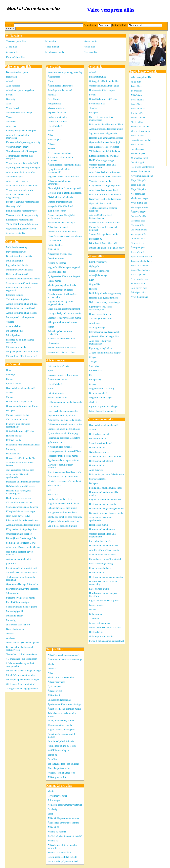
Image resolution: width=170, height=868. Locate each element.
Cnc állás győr (138, 162)
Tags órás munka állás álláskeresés (64, 472)
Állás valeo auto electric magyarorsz (18, 136)
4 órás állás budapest (141, 265)
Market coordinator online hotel (104, 222)
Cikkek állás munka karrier (19, 502)
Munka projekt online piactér (20, 317)
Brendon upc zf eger (99, 393)
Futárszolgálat (54, 139)
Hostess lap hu (96, 632)
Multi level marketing (17, 247)
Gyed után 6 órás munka (101, 203)
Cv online (52, 759)
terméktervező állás (15, 233)
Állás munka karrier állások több (22, 185)
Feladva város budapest (100, 568)
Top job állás (91, 52)
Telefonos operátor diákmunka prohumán (21, 578)
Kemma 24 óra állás (16, 57)
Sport (50, 371)
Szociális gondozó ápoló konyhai (22, 507)
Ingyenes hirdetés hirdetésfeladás (64, 176)
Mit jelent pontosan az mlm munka (23, 351)
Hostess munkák (97, 447)
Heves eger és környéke (101, 314)
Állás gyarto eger (97, 327)
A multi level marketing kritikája (22, 304)
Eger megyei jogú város (101, 348)
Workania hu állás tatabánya (61, 222)
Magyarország (54, 104)
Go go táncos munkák (141, 140)
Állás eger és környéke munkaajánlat (100, 342)
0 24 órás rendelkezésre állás (61, 339)
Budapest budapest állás (59, 700)
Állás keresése (13, 86)
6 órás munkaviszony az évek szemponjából (20, 665)
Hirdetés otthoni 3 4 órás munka (63, 456)
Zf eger (93, 357)
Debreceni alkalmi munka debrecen (23, 482)
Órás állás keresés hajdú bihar (20, 431)
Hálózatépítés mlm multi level (21, 308)
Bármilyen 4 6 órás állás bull (103, 243)
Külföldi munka (14, 440)
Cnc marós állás (138, 216)
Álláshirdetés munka (58, 380)
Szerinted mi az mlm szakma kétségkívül (20, 341)
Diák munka (54, 406)
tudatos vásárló (13, 326)
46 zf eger (94, 402)
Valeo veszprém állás (16, 41)
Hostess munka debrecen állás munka (104, 494)
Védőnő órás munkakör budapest (105, 151)
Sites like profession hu (59, 768)
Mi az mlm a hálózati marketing (21, 356)
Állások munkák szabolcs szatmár (105, 456)
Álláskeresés (54, 77)
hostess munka (96, 605)
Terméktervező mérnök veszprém (22, 151)
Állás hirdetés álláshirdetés (61, 86)
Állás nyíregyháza (56, 682)
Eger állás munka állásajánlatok (104, 332)
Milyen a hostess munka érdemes (105, 627)
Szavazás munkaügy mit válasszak (23, 589)
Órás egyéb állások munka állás (21, 458)
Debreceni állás (14, 454)
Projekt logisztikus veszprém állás (22, 202)
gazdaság (11, 638)
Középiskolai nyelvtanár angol (21, 511)
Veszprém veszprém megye (19, 113)
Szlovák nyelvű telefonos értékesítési (60, 333)
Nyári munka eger (139, 279)
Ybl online (94, 618)
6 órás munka (91, 41)
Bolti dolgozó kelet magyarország (105, 293)
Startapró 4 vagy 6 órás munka (21, 598)
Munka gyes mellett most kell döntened (103, 228)
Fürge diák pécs (138, 189)
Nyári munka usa (139, 203)
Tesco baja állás (138, 274)
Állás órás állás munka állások (104, 190)
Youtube (10, 322)
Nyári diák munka (139, 297)
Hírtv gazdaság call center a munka (64, 313)
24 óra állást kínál (139, 158)
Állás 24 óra (136, 95)
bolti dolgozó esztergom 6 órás (21, 543)
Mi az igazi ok (13, 335)
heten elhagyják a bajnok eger (103, 411)
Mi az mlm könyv (15, 331)
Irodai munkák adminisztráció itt (22, 568)
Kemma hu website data (59, 852)
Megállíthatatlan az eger (101, 397)
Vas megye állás (138, 234)
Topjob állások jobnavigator (61, 730)
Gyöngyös (94, 266)
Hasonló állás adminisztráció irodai (106, 138)
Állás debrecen (55, 691)
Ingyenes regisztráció (16, 252)
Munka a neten (138, 118)
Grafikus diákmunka (57, 122)
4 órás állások (137, 144)
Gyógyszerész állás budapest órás (105, 199)
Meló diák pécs (138, 153)
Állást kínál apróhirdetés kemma (63, 818)
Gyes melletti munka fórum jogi (63, 433)
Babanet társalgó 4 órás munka (62, 508)
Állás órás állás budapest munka (105, 172)
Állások (10, 81)
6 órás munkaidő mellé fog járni (21, 607)
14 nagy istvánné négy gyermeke (22, 689)
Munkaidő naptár (14, 616)
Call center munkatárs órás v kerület (65, 424)
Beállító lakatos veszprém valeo (21, 211)
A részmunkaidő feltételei (18, 559)
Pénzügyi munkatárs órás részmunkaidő (18, 425)
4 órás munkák (52, 47)
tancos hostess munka (100, 623)
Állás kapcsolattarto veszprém (21, 172)
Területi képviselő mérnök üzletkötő (65, 836)
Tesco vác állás (138, 252)
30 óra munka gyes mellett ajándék (23, 643)
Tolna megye (54, 800)
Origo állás (94, 284)
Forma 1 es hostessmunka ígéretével (106, 641)
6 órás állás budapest (141, 270)
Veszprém (11, 122)
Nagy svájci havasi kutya (18, 516)
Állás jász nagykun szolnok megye (64, 655)
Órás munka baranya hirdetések (63, 477)
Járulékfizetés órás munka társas (22, 572)
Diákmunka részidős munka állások (23, 445)
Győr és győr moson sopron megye (23, 168)
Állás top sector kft (57, 777)
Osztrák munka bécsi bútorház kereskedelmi (62, 296)
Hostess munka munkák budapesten (106, 577)
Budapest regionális (57, 117)
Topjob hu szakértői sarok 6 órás (22, 654)
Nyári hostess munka (99, 452)
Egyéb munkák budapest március (64, 460)
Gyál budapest (55, 686)
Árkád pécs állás (139, 292)
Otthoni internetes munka (60, 202)
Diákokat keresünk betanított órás (105, 194)
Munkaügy (11, 449)
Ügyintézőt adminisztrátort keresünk (61, 466)
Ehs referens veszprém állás (19, 220)
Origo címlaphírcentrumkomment (64, 309)
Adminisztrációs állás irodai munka (23, 525)
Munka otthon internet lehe (61, 677)
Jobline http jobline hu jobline (62, 746)
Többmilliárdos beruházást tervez (22, 224)
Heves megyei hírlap (58, 796)
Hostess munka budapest (101, 461)
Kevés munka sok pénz (142, 176)
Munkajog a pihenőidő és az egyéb (23, 680)
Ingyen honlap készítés (17, 265)
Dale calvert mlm (139, 288)
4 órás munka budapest (142, 261)
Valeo (9, 117)
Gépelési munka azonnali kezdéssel (65, 193)
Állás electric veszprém (17, 181)
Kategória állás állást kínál (60, 206)
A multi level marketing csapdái (21, 313)
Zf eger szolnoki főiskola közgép (105, 353)
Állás (9, 104)
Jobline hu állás (55, 245)
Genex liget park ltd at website (62, 857)
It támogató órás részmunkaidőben (64, 451)
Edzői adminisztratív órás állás (104, 156)
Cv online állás (138, 239)
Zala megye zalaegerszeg (101, 318)
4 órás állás (53, 494)
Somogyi (10, 375)
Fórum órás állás (97, 104)
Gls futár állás (137, 225)
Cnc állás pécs (137, 149)
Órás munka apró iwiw (59, 366)
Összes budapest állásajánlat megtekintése (61, 217)
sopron (51, 327)
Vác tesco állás (138, 221)
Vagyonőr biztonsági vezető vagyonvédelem (61, 303)
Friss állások (54, 99)
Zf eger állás (12, 52)
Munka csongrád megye (18, 415)
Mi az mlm (51, 41)
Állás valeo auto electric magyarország (18, 196)
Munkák (52, 95)
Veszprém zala (13, 108)
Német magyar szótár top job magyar (62, 735)
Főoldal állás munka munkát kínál (105, 488)
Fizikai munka (55, 281)
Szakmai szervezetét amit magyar (22, 283)
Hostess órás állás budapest (102, 90)
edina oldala (53, 343)
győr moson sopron (57, 211)
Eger (91, 280)
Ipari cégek (11, 77)
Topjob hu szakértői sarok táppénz (64, 503)
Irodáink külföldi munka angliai (63, 231)
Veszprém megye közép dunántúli (22, 163)
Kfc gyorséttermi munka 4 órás (63, 512)
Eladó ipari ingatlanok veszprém (22, 130)
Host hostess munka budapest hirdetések (103, 595)
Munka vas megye (139, 198)
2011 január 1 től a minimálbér (21, 684)
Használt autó (54, 240)
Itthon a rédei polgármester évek (63, 861)
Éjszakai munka (14, 384)
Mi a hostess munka (55, 52)
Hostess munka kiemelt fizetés (104, 546)
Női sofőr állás (138, 194)
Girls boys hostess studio (101, 636)
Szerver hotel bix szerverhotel (62, 352)
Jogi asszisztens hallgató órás (20, 470)
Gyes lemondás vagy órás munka (22, 584)
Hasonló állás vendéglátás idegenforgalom (19, 492)
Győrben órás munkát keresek (20, 486)
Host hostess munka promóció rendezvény (104, 583)
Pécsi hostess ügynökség (101, 564)
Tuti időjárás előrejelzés (18, 299)
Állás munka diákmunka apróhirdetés (18, 476)
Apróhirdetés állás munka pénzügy (64, 704)
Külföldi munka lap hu (59, 750)
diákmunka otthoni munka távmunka (60, 159)
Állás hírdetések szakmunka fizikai (64, 165)
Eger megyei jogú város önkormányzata (101, 308)
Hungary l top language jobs (61, 773)
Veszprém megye (14, 176)
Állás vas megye (139, 212)
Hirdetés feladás (14, 436)
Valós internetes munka (100, 181)
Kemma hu (53, 841)
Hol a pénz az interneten (142, 167)
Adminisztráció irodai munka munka (62, 715)
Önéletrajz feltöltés (57, 272)
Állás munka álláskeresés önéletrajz (65, 659)
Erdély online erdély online (61, 721)
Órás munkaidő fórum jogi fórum (22, 406)
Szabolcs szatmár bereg (100, 443)
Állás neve (11, 126)
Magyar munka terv (57, 108)
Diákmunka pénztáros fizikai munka (106, 474)
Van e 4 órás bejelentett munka (62, 526)
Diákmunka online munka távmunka (65, 402)
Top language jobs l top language (63, 764)
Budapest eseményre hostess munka (106, 513)
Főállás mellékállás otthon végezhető (19, 289)
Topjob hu (53, 755)
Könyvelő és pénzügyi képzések (21, 529)
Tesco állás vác (138, 185)
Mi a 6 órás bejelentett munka (20, 675)
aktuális (10, 634)
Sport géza (94, 366)
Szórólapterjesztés (98, 479)
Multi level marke (15, 261)
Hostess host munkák (99, 434)
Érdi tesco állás (138, 283)
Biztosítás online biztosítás (19, 256)
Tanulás (93, 108)
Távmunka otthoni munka (60, 725)
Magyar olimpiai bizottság (102, 389)
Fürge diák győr (138, 180)
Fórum (9, 95)
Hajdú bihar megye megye (19, 498)
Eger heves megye (98, 262)
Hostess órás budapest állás (19, 401)
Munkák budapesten (57, 397)
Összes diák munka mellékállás (21, 388)
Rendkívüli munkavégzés (18, 602)
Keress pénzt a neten (141, 171)
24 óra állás (12, 47)
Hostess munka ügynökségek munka (107, 509)
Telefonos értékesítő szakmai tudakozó (103, 209)
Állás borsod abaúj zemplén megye (64, 709)
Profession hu (96, 239)
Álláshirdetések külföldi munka (104, 550)
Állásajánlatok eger (98, 275)
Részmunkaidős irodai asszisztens (22, 520)
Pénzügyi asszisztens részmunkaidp (65, 236)
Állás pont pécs (138, 248)
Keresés (51, 148)
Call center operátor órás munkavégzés (101, 118)
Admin (92, 430)
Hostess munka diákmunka (102, 529)
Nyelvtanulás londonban (59, 153)
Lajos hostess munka (99, 589)
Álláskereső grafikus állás (60, 254)
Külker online (96, 614)
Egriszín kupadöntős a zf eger (103, 406)
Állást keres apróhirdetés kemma (63, 823)
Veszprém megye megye (18, 147)
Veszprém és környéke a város (21, 190)
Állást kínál (53, 249)
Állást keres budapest (58, 227)
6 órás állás (90, 47)
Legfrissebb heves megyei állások (64, 429)
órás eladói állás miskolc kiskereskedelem (101, 217)
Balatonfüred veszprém (17, 72)
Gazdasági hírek (14, 206)
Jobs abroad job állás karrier (61, 741)
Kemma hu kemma (57, 263)
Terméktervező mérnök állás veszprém (20, 157)
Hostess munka (96, 465)
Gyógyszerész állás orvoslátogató (64, 276)
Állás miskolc (54, 695)
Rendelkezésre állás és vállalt (62, 347)
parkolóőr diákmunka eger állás (104, 336)
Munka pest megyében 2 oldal (62, 285)
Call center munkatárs (17, 419)
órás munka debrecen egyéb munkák (19, 553)
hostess (93, 609)
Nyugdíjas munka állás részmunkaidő (59, 171)
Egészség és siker (15, 295)
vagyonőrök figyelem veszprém (21, 229)
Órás (8, 370)
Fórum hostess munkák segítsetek (105, 559)
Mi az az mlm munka (16, 347)
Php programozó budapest (60, 290)
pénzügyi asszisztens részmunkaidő (65, 481)
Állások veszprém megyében (20, 90)
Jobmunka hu (13, 593)
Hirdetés (93, 289)
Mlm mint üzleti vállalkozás (20, 270)
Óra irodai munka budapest (19, 534)
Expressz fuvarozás (57, 113)
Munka (10, 397)
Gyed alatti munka (15, 629)
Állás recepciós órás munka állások (23, 547)
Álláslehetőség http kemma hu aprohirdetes (62, 846)
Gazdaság (11, 99)
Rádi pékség (95, 380)
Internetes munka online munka (63, 375)
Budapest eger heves (99, 271)
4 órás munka (54, 485)
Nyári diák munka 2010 (142, 257)
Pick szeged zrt (138, 243)
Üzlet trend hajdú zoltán (18, 274)
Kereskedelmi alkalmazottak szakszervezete (20, 648)
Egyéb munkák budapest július (104, 601)
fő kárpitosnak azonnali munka (62, 322)
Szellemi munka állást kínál (102, 555)
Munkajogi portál (14, 611)
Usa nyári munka (139, 230)
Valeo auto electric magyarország (22, 215)
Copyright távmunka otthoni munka (23, 279)
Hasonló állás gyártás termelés (104, 298)
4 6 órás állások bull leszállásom (22, 659)
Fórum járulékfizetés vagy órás (21, 538)
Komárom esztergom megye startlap (65, 72)
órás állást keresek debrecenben (104, 147)
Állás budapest (96, 470)
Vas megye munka (139, 207)
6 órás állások (137, 135)
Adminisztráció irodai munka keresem (20, 464)
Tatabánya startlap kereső (60, 90)
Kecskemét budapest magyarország (23, 142)
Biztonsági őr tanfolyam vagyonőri (64, 188)
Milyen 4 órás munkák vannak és (64, 521)
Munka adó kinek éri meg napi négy (23, 671)
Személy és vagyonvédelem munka (64, 318)
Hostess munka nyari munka (103, 504)
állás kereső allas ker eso (18, 625)
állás (50, 490)
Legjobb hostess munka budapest (105, 500)
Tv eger (93, 362)
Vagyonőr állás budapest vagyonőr (64, 267)
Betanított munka (56, 258)
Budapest (11, 410)
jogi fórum (11, 564)
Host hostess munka (99, 525)
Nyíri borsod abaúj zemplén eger (105, 302)
